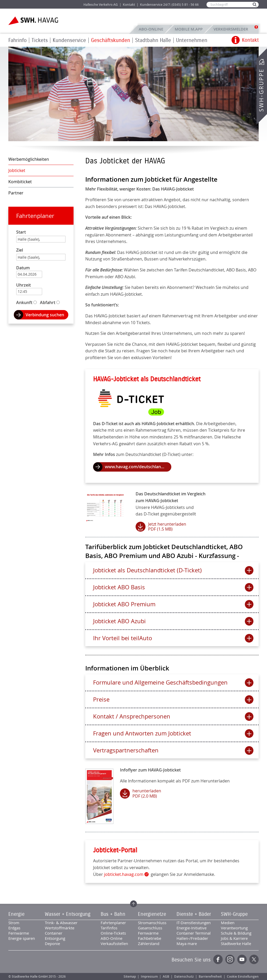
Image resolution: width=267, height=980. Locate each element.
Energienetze (152, 914)
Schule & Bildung (236, 933)
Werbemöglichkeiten (29, 159)
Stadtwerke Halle (236, 943)
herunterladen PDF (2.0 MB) (147, 793)
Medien (228, 923)
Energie (16, 914)
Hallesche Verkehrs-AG (101, 5)
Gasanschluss (150, 928)
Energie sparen (22, 938)
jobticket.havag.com (124, 874)
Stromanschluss (152, 923)
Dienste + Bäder (194, 914)
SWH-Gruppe (261, 90)
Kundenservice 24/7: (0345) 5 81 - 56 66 (169, 5)
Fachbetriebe (150, 938)
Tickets (40, 40)
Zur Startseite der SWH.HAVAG (34, 21)
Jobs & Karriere (68, 4)
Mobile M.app (189, 29)
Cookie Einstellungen (243, 976)
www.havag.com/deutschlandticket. (138, 467)
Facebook (218, 959)
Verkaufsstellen (114, 943)
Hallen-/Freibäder (192, 938)
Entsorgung (55, 938)
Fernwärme (19, 933)
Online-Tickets (113, 933)
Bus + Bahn (113, 914)
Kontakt (129, 5)
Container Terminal (194, 933)
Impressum (149, 976)
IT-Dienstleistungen (194, 923)
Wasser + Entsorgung (68, 914)
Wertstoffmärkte (60, 928)
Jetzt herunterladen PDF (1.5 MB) (167, 527)
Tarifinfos (109, 928)
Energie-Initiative (192, 928)
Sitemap (130, 976)
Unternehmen (192, 40)
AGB (166, 976)
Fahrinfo (17, 40)
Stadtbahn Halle (153, 40)
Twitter (254, 959)
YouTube (242, 959)
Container (54, 933)
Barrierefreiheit (210, 976)
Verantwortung (234, 928)
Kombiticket (20, 182)
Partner (16, 193)
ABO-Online (151, 29)
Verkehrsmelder (232, 29)
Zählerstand (149, 943)
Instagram (230, 959)
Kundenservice (69, 40)
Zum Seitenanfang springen (133, 904)
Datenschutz (184, 976)
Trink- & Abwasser (61, 923)
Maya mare (187, 943)
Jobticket (17, 170)
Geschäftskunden (111, 40)
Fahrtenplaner (35, 216)
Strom (14, 923)
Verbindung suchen (45, 315)
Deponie (52, 943)
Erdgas (14, 928)
